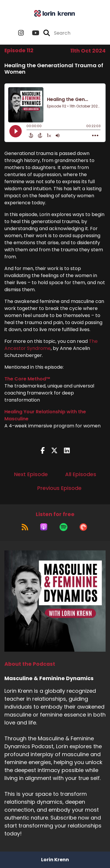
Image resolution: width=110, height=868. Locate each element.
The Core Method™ (27, 379)
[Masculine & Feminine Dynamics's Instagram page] (21, 33)
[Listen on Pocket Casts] (83, 527)
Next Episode (31, 474)
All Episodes (81, 474)
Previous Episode (59, 488)
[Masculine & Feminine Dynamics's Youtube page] (32, 33)
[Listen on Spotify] (64, 527)
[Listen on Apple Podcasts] (44, 527)
